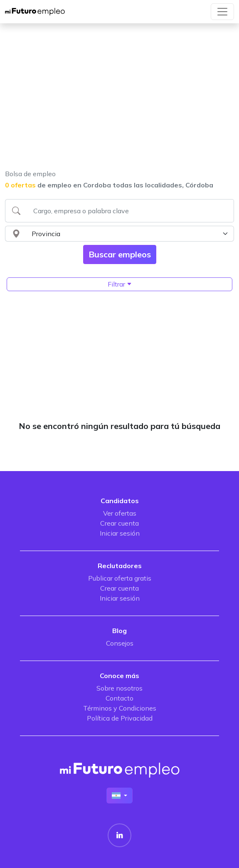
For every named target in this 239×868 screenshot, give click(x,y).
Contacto (119, 698)
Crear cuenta (119, 523)
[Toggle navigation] (222, 12)
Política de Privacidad (120, 718)
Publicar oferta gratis (120, 578)
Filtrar (120, 284)
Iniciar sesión (120, 533)
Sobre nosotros (119, 688)
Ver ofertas (120, 513)
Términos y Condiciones (120, 708)
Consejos (120, 643)
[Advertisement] (117, 102)
